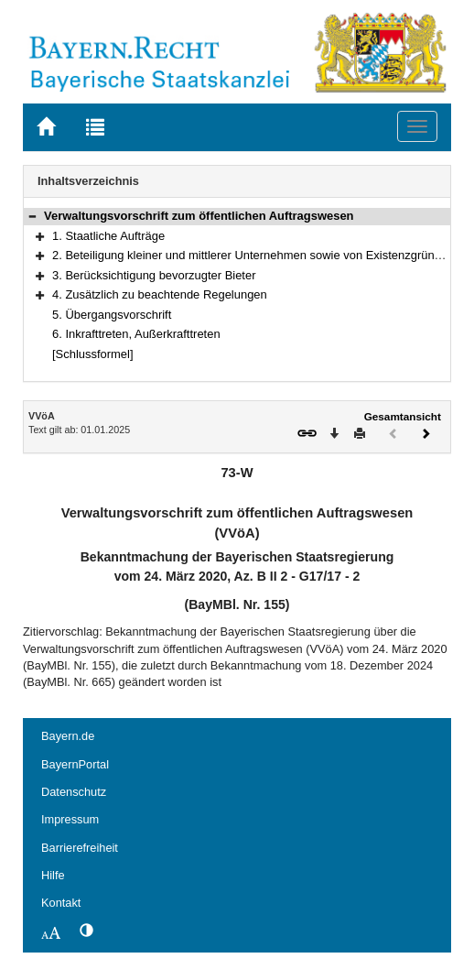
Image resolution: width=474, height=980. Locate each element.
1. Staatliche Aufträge (108, 236)
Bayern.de (68, 736)
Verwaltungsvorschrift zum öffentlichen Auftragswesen (199, 216)
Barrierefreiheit (80, 848)
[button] (32, 216)
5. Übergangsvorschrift (112, 315)
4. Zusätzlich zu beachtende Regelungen (160, 294)
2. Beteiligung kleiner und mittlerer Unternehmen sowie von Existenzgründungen (263, 255)
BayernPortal (75, 764)
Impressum (70, 819)
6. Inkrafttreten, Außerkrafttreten (136, 334)
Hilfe (53, 875)
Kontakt (61, 903)
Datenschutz (74, 792)
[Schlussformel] (93, 354)
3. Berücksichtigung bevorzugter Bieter (154, 275)
